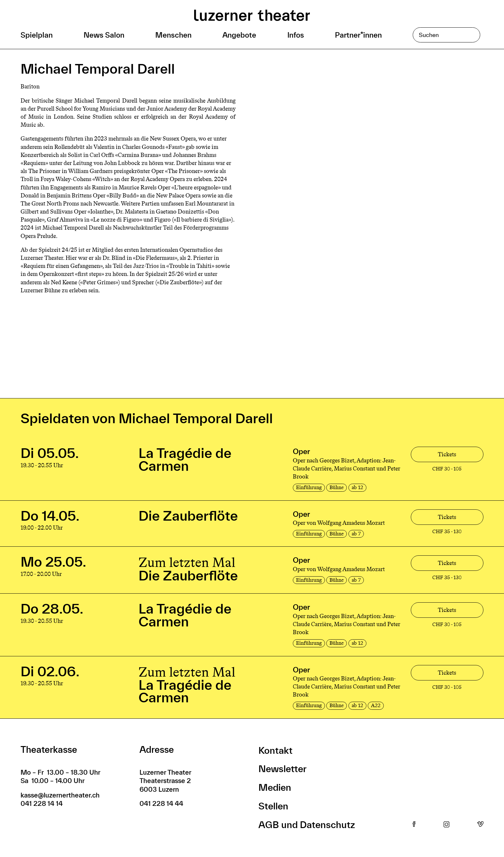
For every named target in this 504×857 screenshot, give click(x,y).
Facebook (414, 825)
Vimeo (480, 825)
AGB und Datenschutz (307, 825)
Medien (275, 787)
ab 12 (357, 487)
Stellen (273, 806)
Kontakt (275, 750)
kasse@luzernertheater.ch (60, 795)
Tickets (447, 454)
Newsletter (283, 769)
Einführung (309, 487)
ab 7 (356, 534)
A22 (376, 705)
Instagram (446, 825)
